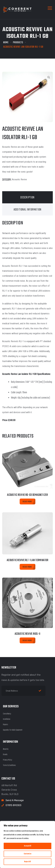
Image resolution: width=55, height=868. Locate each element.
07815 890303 (13, 805)
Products (18, 43)
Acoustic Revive (19, 179)
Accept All (28, 846)
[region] (27, 844)
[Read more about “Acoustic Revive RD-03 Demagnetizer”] (27, 501)
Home (6, 43)
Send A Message (15, 800)
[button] (49, 77)
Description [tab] (27, 197)
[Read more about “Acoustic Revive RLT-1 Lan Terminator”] (27, 567)
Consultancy (7, 714)
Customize (28, 854)
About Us (6, 749)
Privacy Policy (7, 760)
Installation (7, 719)
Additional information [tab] (27, 210)
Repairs (5, 725)
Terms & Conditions (9, 765)
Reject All (27, 862)
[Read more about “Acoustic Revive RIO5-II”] (27, 640)
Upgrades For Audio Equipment (13, 730)
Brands (5, 755)
